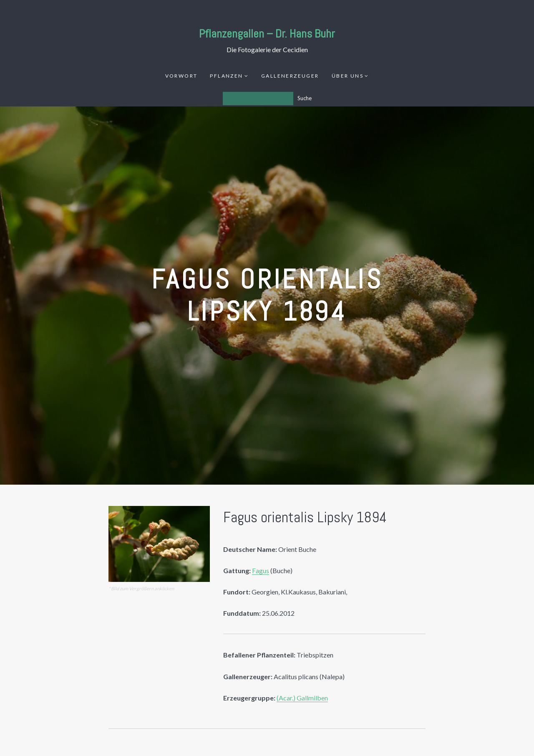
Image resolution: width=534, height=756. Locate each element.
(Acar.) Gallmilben (302, 698)
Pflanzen (226, 76)
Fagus (261, 570)
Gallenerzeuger (290, 76)
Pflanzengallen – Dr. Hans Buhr (267, 34)
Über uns (348, 76)
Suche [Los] (305, 98)
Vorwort (181, 76)
